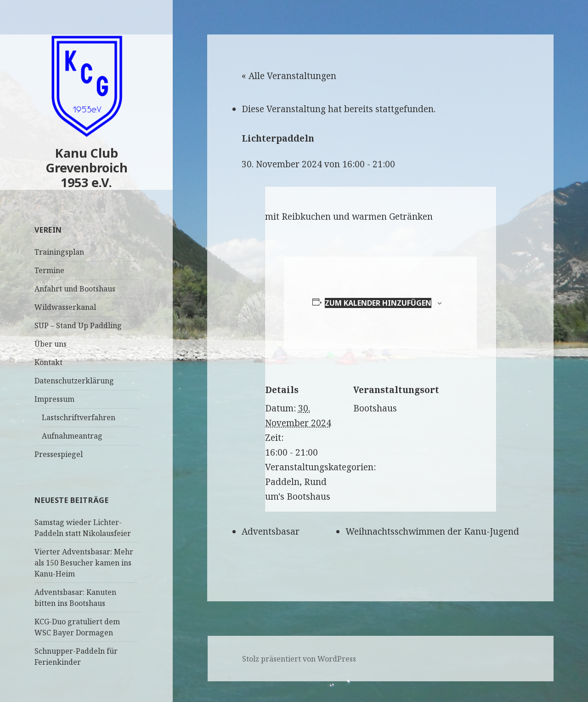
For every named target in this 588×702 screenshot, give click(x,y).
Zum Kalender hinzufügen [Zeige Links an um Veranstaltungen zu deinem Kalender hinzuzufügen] (378, 303)
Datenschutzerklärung (74, 381)
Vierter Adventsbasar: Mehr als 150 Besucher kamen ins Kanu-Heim (84, 563)
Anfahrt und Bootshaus (75, 289)
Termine (49, 270)
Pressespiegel (59, 454)
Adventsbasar (271, 531)
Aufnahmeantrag (72, 436)
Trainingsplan (59, 252)
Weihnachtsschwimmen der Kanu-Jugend (432, 531)
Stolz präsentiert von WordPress (299, 659)
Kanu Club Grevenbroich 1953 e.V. (87, 168)
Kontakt (48, 362)
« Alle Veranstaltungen (289, 76)
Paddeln (282, 482)
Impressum (54, 399)
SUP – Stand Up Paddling (78, 325)
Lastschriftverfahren (79, 417)
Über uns (51, 344)
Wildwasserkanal (65, 307)
